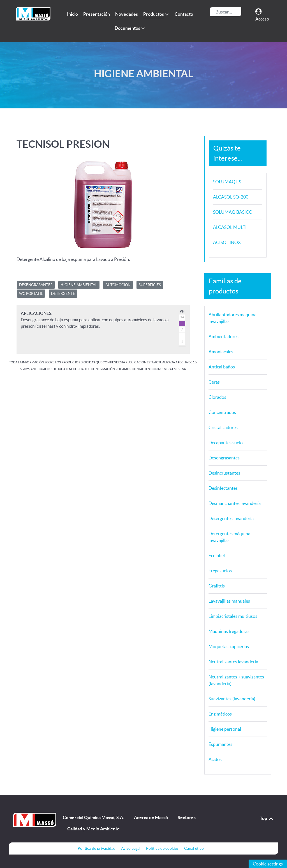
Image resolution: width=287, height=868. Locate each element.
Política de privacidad (97, 848)
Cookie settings (268, 864)
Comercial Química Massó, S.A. (93, 817)
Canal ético (194, 848)
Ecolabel (217, 555)
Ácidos (215, 759)
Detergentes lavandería (231, 518)
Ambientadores (224, 336)
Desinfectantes (223, 488)
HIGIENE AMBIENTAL (79, 285)
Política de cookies (162, 848)
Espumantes (220, 744)
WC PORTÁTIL (31, 294)
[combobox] (225, 12)
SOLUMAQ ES (227, 182)
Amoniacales (221, 352)
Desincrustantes (224, 473)
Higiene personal (225, 729)
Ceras (214, 382)
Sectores (187, 817)
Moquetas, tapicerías (229, 646)
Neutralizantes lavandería (233, 662)
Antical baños (222, 367)
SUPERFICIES (150, 285)
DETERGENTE (63, 294)
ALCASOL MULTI (230, 227)
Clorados (217, 397)
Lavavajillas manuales (229, 601)
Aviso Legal (131, 848)
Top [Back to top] (267, 818)
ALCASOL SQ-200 (231, 197)
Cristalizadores (223, 427)
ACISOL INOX (227, 242)
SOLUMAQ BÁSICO (233, 212)
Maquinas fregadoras (229, 631)
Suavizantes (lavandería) (232, 699)
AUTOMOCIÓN (118, 285)
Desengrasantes (224, 458)
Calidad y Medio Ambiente (93, 829)
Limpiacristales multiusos (233, 616)
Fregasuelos (220, 571)
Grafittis (217, 586)
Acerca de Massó (151, 817)
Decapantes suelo (226, 443)
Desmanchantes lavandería (235, 503)
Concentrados (222, 412)
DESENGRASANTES (36, 285)
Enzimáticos (220, 714)
